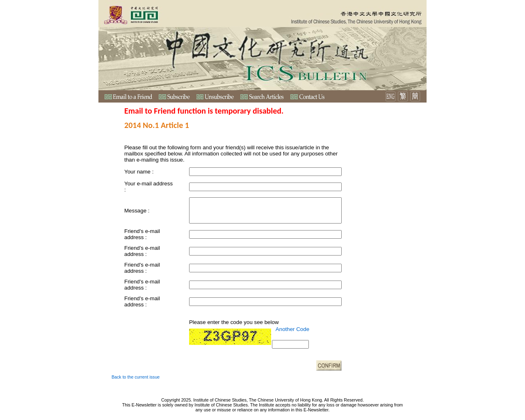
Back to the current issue (136, 377)
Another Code (292, 329)
